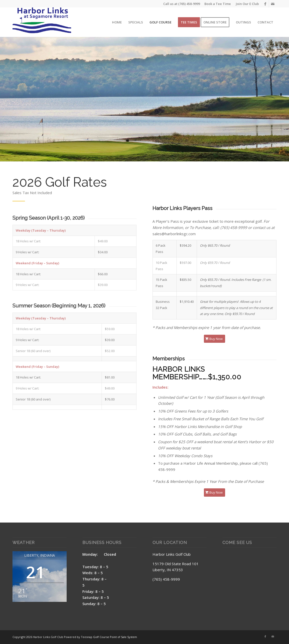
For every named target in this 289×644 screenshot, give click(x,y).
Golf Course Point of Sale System (115, 637)
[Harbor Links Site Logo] (42, 22)
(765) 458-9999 (189, 4)
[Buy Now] (215, 339)
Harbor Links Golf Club (172, 554)
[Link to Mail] (273, 4)
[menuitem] (246, 4)
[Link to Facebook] (265, 4)
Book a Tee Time (218, 4)
